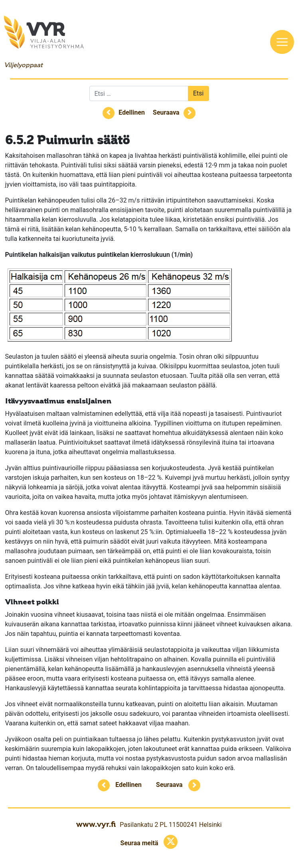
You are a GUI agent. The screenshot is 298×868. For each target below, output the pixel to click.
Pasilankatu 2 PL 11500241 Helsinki (171, 825)
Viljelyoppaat (23, 65)
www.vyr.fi (96, 824)
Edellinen (132, 112)
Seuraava (166, 112)
